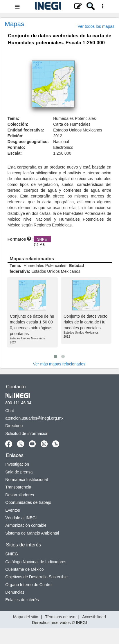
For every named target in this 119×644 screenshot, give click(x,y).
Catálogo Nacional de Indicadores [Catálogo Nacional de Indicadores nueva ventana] (36, 562)
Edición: (16, 136)
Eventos (13, 510)
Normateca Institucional (26, 480)
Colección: (18, 124)
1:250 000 (62, 153)
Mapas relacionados (32, 259)
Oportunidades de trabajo (28, 502)
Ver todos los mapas (96, 26)
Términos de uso (60, 617)
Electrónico (63, 147)
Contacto (16, 387)
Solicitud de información (27, 433)
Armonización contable (26, 525)
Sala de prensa (19, 472)
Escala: (15, 153)
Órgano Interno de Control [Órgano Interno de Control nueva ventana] (29, 585)
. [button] (22, 52)
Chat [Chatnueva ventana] (10, 411)
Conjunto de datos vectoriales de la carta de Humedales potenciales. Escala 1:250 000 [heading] (59, 39)
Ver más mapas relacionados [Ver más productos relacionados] (59, 364)
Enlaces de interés (22, 600)
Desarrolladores (20, 495)
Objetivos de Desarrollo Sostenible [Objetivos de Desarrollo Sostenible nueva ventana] (36, 577)
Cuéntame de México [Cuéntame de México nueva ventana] (24, 569)
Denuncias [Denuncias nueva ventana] (15, 592)
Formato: (16, 147)
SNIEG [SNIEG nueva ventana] (12, 554)
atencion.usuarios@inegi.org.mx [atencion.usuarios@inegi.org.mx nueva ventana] (34, 418)
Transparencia (18, 487)
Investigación (17, 464)
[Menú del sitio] (59, 7)
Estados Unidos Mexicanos (78, 130)
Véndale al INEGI (21, 518)
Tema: (13, 118)
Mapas (14, 24)
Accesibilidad (94, 617)
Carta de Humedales (72, 124)
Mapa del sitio (26, 617)
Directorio (14, 426)
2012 (58, 136)
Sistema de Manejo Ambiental (32, 533)
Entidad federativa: (26, 130)
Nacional (61, 142)
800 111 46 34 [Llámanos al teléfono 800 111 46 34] (18, 403)
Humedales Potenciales (74, 118)
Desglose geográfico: (28, 142)
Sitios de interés (24, 545)
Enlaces (15, 455)
